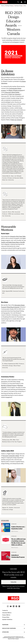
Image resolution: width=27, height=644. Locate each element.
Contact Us (5, 610)
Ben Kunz (5, 302)
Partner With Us (6, 615)
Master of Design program (16, 90)
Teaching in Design (18, 6)
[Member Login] (21, 2)
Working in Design (9, 6)
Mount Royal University (13, 307)
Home (2, 6)
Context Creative (7, 637)
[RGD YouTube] (11, 606)
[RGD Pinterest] (16, 606)
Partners (13, 625)
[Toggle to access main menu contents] (25, 2)
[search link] (18, 2)
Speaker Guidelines (7, 619)
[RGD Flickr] (19, 606)
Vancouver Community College (11, 456)
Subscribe (14, 582)
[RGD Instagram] (8, 606)
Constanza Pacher (8, 377)
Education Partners (13, 628)
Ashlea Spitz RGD (8, 451)
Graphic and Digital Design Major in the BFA (13, 242)
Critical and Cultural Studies (12, 92)
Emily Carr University (15, 94)
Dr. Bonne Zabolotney (8, 72)
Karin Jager (5, 233)
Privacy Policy (6, 617)
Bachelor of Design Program (9, 386)
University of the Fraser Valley (18, 237)
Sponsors (13, 632)
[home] (4, 2)
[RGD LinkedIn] (14, 606)
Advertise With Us (7, 613)
